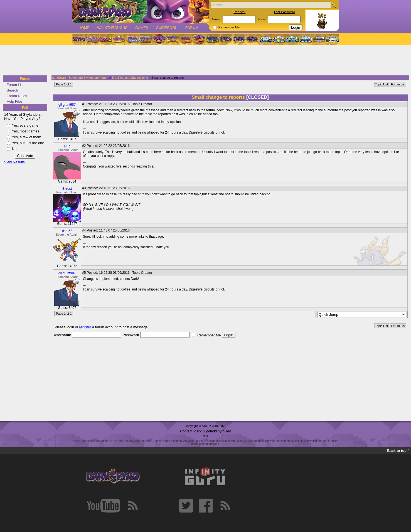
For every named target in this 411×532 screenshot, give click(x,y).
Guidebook (167, 28)
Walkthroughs (112, 28)
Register (239, 12)
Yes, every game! (26, 125)
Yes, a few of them (27, 137)
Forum (192, 28)
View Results (14, 162)
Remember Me (229, 27)
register (85, 327)
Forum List (15, 85)
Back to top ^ (398, 451)
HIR (67, 146)
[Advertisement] (204, 61)
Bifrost (67, 189)
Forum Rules (17, 96)
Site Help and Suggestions (130, 78)
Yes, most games (26, 131)
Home (84, 28)
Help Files (15, 101)
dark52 (67, 231)
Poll (25, 108)
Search (12, 90)
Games (142, 28)
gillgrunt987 (67, 105)
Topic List (382, 84)
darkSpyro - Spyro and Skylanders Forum (80, 78)
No (14, 149)
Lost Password (285, 12)
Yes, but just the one (28, 143)
